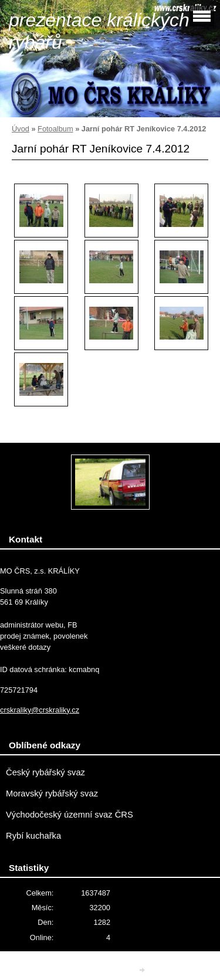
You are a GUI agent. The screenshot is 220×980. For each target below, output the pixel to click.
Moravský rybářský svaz (52, 794)
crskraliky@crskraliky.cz (40, 710)
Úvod (21, 129)
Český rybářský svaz (45, 772)
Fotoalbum (55, 129)
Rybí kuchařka (33, 836)
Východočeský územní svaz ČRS (70, 815)
